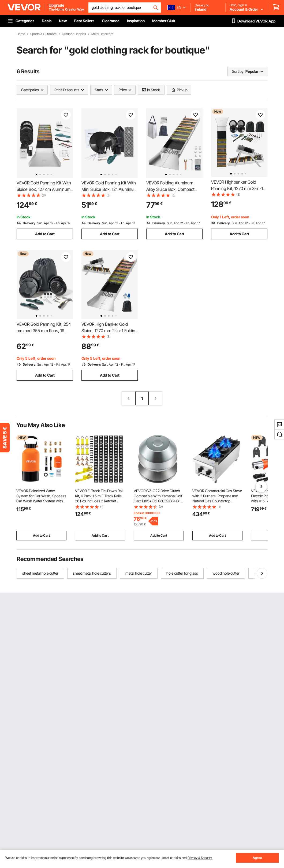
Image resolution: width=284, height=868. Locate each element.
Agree (257, 858)
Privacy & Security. (200, 858)
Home (21, 34)
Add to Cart (45, 234)
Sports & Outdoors (43, 34)
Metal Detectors (102, 34)
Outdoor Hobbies (74, 34)
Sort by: (238, 71)
